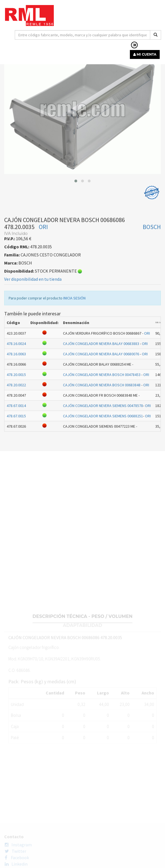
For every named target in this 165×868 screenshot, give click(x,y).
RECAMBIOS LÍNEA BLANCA (32, 78)
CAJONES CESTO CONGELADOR (91, 78)
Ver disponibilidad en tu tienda (33, 315)
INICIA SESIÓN (74, 334)
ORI (43, 263)
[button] (76, 217)
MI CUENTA (145, 54)
